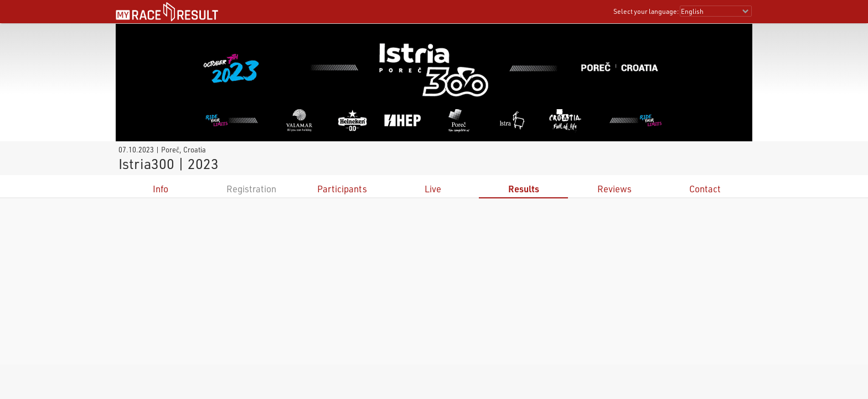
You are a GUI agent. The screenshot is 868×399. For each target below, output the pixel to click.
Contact (705, 189)
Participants (342, 189)
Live (433, 189)
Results (524, 189)
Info (161, 189)
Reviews (614, 189)
